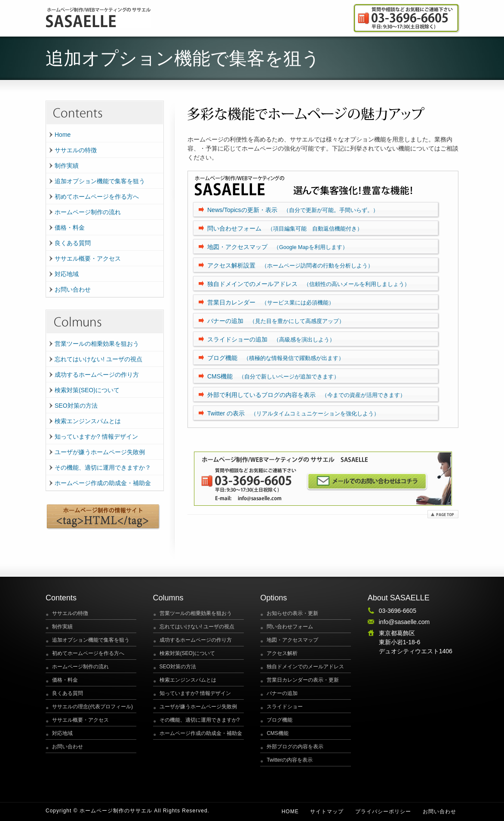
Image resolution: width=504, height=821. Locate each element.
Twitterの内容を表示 (290, 760)
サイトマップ (327, 812)
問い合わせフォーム (285, 228)
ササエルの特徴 (76, 150)
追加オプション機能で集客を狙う (100, 181)
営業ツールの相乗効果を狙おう (97, 344)
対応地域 (67, 274)
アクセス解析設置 (290, 265)
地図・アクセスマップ (278, 247)
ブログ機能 (276, 358)
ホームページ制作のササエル (116, 811)
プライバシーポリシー (383, 812)
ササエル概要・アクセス (88, 258)
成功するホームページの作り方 (97, 375)
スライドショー (285, 707)
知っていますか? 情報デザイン (96, 437)
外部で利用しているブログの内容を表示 (306, 395)
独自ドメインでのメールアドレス (309, 284)
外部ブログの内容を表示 (295, 747)
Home (63, 135)
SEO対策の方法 (76, 406)
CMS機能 (273, 376)
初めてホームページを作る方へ (97, 197)
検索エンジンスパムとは (88, 421)
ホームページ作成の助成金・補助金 (103, 483)
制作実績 (67, 166)
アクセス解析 (282, 653)
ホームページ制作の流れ (88, 212)
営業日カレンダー (271, 302)
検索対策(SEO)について (87, 390)
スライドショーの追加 (271, 339)
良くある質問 (73, 243)
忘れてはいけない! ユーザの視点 (98, 359)
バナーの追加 (276, 321)
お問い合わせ (73, 289)
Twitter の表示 (293, 413)
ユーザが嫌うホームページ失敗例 (100, 452)
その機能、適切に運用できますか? (200, 720)
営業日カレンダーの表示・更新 (303, 680)
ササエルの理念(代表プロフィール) (92, 707)
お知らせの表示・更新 (292, 613)
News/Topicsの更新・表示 (293, 210)
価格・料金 (70, 228)
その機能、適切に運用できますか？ (103, 467)
